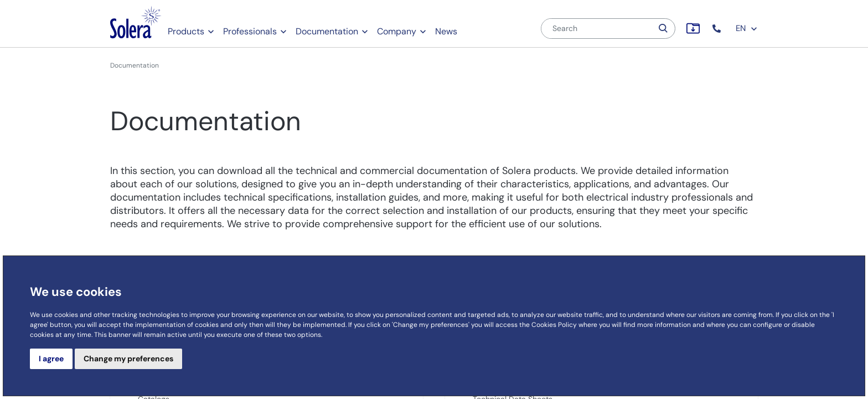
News (446, 31)
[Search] (597, 29)
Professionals (250, 31)
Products (186, 31)
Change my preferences (128, 359)
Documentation (327, 31)
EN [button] (747, 28)
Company (397, 31)
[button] (718, 29)
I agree (51, 359)
